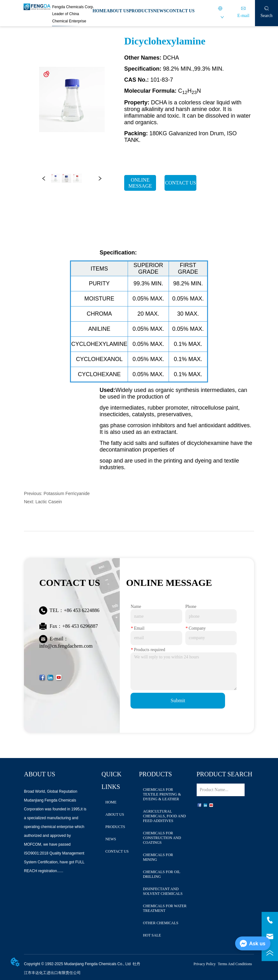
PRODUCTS (141, 11)
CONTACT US (180, 11)
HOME (100, 11)
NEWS (160, 11)
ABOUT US (118, 11)
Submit (178, 700)
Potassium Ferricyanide (67, 493)
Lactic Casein (49, 502)
